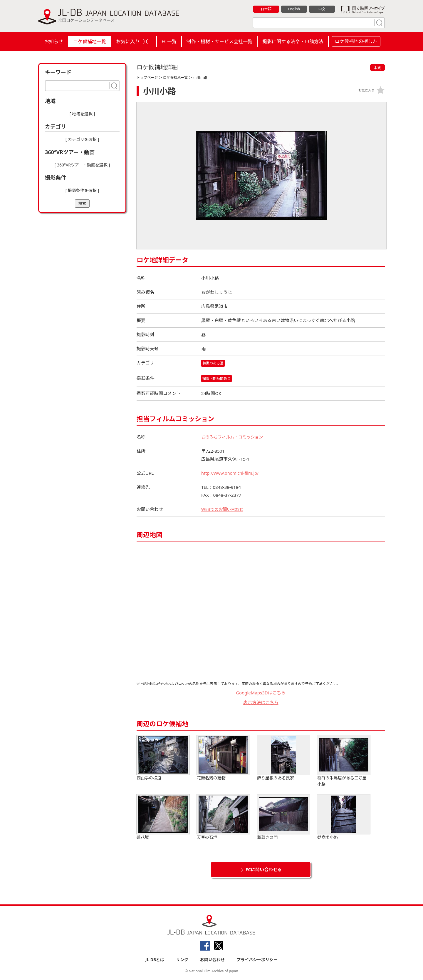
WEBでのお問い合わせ (224, 509)
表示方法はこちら (261, 702)
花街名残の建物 (223, 758)
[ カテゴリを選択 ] (82, 139)
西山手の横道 (163, 758)
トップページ (147, 77)
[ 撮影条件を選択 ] (82, 190)
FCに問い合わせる (264, 870)
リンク (182, 960)
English (294, 9)
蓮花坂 (163, 817)
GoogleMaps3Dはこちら (261, 693)
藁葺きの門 (283, 817)
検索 (82, 203)
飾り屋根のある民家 (283, 758)
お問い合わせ (212, 960)
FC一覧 (169, 41)
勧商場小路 (344, 817)
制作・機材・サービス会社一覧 (219, 41)
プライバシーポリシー (257, 960)
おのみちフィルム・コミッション (234, 437)
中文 (322, 9)
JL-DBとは (155, 960)
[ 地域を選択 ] (82, 114)
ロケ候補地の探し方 (356, 41)
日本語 (266, 9)
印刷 (377, 67)
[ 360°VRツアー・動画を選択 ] (82, 165)
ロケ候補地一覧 (90, 41)
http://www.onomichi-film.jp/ (231, 473)
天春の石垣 (223, 817)
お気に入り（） (134, 41)
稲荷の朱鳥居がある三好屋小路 (344, 761)
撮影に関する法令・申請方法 (293, 41)
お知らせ (54, 41)
